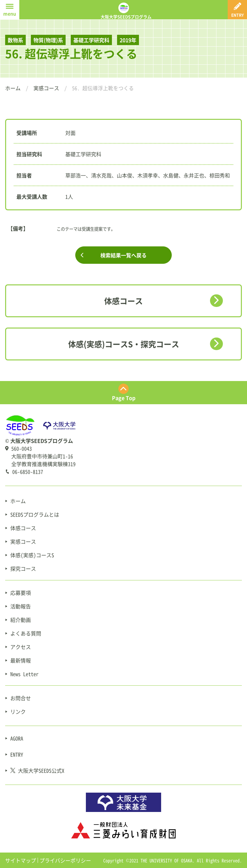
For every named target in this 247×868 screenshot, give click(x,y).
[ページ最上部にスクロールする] (123, 393)
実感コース (46, 88)
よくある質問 (26, 633)
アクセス (21, 647)
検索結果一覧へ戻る (123, 255)
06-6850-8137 (28, 472)
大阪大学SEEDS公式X (37, 770)
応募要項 (21, 593)
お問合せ (21, 698)
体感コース (123, 301)
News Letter (24, 674)
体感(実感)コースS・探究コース (124, 344)
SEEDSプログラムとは (35, 514)
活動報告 (21, 606)
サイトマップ (21, 860)
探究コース (23, 568)
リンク (18, 711)
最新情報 (21, 660)
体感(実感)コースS (32, 555)
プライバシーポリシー (65, 860)
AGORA (17, 738)
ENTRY (17, 754)
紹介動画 (21, 620)
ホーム (13, 88)
